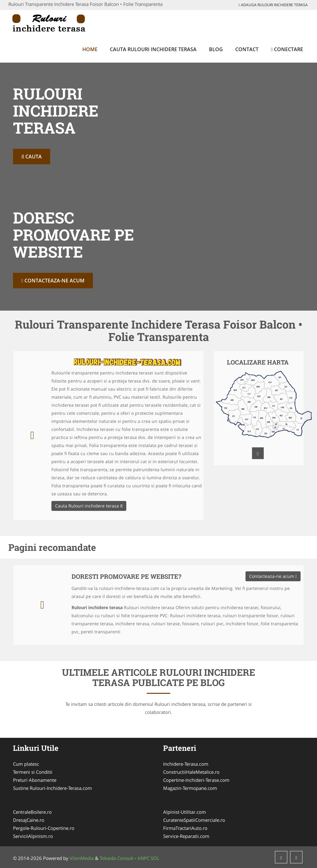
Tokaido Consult (117, 858)
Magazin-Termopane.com (190, 788)
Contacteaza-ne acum (53, 281)
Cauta (32, 157)
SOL (155, 858)
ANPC (143, 858)
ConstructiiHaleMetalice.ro (191, 772)
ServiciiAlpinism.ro (33, 836)
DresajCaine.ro (29, 820)
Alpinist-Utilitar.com (185, 812)
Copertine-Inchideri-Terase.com (196, 780)
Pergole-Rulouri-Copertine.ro (44, 828)
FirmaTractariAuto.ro (185, 828)
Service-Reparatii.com (186, 836)
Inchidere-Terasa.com (186, 764)
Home (90, 49)
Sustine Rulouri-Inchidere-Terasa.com (52, 788)
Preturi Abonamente (35, 780)
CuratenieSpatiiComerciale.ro (194, 820)
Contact (247, 49)
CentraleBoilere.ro (32, 812)
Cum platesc (26, 764)
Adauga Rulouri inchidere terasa (273, 5)
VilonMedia (82, 858)
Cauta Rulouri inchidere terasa (153, 49)
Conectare (287, 49)
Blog (216, 49)
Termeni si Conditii (33, 772)
